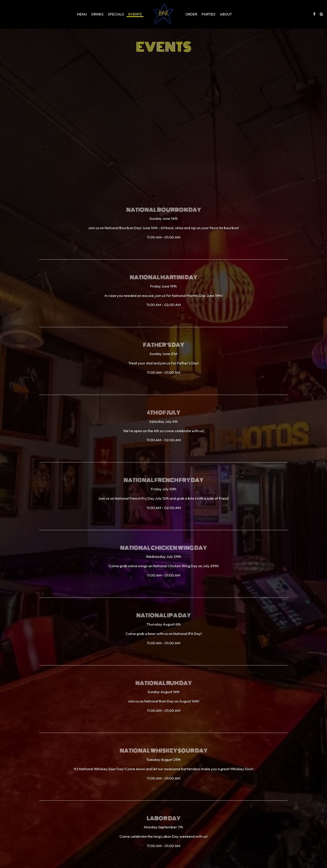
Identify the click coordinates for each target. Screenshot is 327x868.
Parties (209, 14)
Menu (82, 14)
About (226, 14)
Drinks (97, 14)
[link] (163, 14)
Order (191, 14)
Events (135, 14)
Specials (116, 14)
